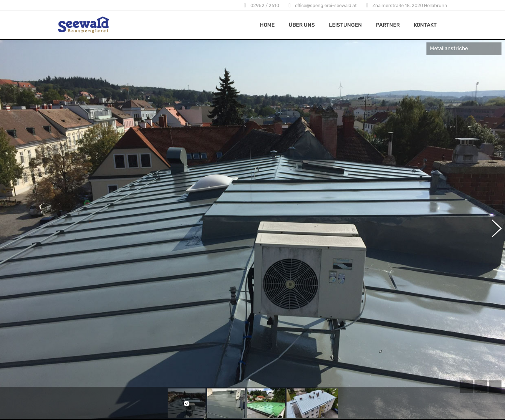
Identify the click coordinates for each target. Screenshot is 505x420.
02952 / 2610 (265, 5)
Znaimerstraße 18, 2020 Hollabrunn (410, 5)
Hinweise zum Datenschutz (227, 377)
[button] (493, 194)
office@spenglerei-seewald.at (326, 5)
